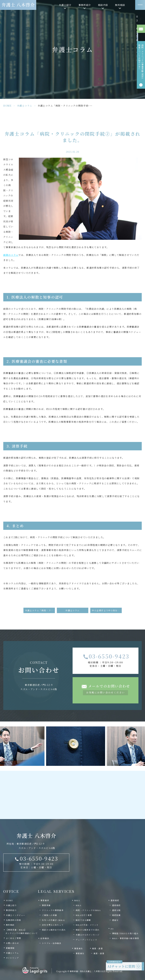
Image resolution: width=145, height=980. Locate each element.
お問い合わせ (12, 943)
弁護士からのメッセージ (88, 935)
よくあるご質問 (13, 938)
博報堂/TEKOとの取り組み (125, 933)
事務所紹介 (11, 910)
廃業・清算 (99, 953)
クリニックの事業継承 (53, 910)
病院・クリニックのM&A (88, 910)
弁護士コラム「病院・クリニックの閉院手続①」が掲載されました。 (40, 610)
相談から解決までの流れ (54, 930)
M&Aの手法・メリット (87, 925)
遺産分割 (116, 910)
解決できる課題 (83, 920)
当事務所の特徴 (13, 920)
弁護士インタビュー (16, 915)
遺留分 (115, 920)
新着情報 (10, 948)
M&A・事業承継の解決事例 (126, 938)
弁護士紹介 (11, 905)
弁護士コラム (25, 106)
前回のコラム (11, 255)
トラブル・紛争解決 (52, 943)
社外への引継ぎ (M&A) (53, 920)
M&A (78, 905)
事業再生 (80, 953)
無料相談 (10, 925)
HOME (7, 106)
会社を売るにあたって (53, 925)
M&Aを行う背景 (84, 915)
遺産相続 (116, 905)
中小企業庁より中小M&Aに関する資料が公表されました (107, 610)
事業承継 (46, 905)
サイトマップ (12, 958)
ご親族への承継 (49, 915)
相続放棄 (116, 915)
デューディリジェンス (86, 940)
